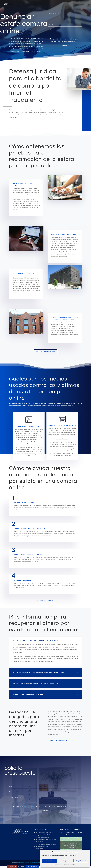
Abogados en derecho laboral (45, 832)
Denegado (65, 861)
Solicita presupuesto (45, 600)
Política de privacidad (70, 865)
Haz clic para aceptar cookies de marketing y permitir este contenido (71, 845)
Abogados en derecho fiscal (44, 835)
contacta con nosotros (46, 352)
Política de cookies (59, 865)
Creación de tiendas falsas (29, 426)
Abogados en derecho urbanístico (46, 844)
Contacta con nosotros (59, 740)
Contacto (12, 867)
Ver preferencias (81, 861)
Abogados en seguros (42, 837)
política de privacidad (65, 39)
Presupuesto (33, 867)
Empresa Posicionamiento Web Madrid (30, 863)
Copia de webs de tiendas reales (62, 426)
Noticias (22, 867)
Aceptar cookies (49, 861)
